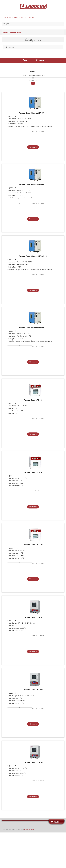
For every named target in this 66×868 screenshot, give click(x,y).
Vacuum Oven (15, 32)
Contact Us (30, 17)
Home (4, 17)
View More (33, 147)
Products (10, 17)
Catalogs (23, 17)
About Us (17, 17)
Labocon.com (29, 829)
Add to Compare (38, 131)
